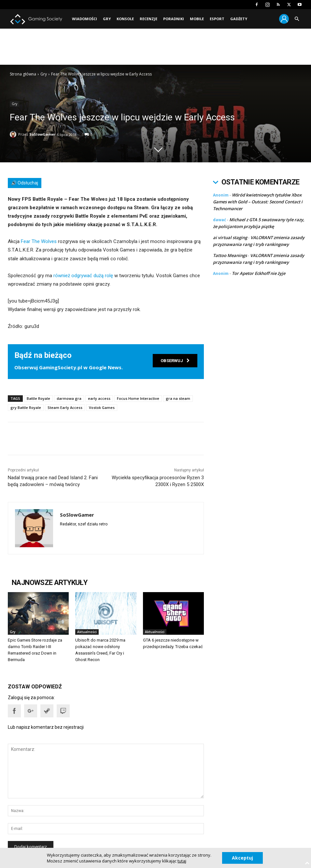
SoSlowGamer (42, 134)
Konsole (125, 19)
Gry (107, 19)
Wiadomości (85, 19)
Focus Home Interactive (138, 398)
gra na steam (178, 398)
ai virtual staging (230, 237)
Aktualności (87, 632)
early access (99, 398)
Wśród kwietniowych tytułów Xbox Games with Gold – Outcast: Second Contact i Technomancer (258, 202)
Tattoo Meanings (230, 255)
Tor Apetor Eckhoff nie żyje (259, 273)
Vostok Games (102, 407)
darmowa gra (69, 398)
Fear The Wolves (39, 241)
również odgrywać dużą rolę (83, 276)
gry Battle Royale (26, 407)
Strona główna (23, 74)
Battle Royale (38, 398)
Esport (217, 19)
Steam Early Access (65, 407)
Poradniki (174, 19)
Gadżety (239, 19)
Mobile (197, 19)
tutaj (182, 861)
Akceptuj (242, 858)
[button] (297, 19)
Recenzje (148, 19)
